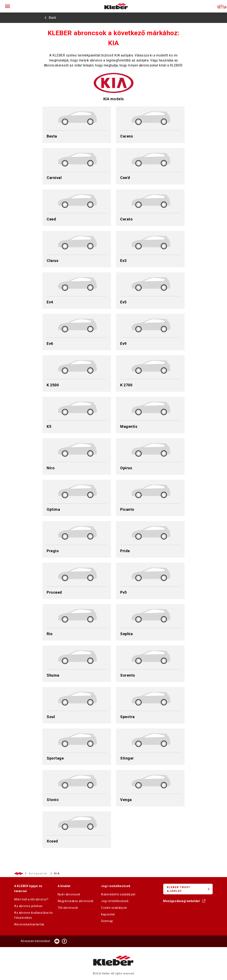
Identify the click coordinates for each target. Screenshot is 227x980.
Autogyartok (38, 874)
